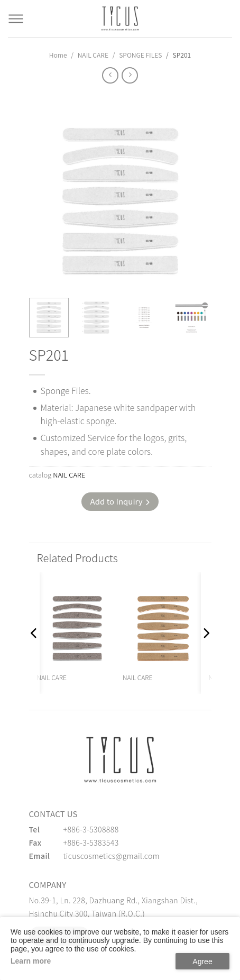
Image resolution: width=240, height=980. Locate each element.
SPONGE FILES (140, 55)
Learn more (31, 961)
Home (58, 55)
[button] (34, 633)
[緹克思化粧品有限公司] (120, 759)
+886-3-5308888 (91, 829)
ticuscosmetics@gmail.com (112, 856)
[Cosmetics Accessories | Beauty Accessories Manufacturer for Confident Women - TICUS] (120, 19)
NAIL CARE (93, 55)
